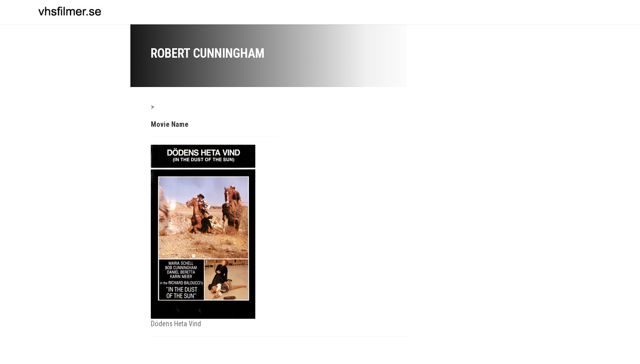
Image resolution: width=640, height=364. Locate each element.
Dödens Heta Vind (176, 324)
